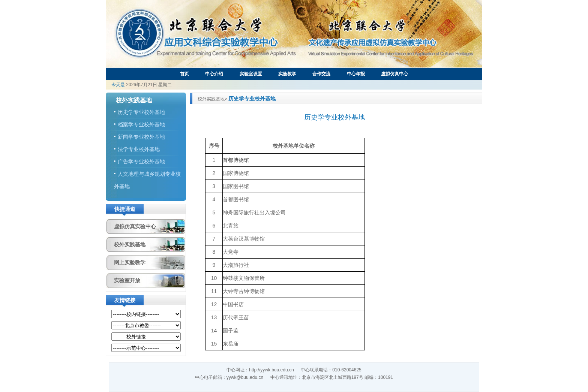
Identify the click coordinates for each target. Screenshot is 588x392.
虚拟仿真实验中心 (135, 226)
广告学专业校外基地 (141, 162)
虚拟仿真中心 (394, 74)
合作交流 (321, 74)
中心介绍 (214, 74)
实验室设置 (251, 74)
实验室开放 (127, 280)
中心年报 (356, 74)
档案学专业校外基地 (141, 124)
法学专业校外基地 (139, 149)
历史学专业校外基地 (141, 112)
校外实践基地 (130, 244)
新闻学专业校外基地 (141, 137)
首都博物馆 (236, 160)
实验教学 (287, 74)
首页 (184, 74)
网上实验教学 (130, 262)
